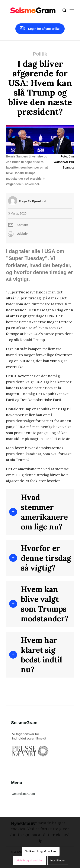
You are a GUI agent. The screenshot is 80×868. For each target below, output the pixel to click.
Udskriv (22, 234)
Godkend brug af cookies (41, 851)
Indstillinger (58, 861)
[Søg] (62, 11)
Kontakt (22, 225)
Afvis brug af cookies (29, 861)
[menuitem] (62, 11)
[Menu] (72, 11)
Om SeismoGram (23, 794)
